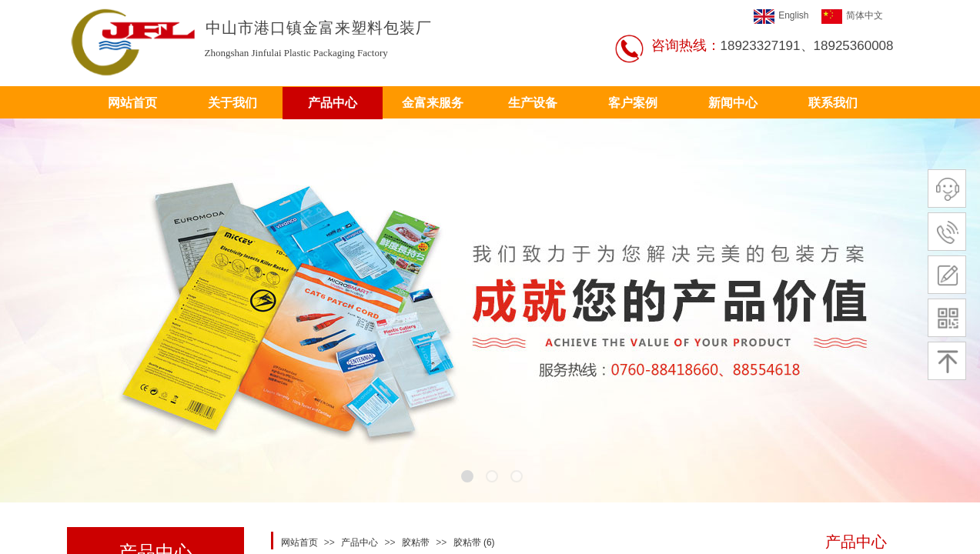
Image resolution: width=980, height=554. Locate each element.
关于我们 (232, 103)
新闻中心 (733, 103)
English (781, 17)
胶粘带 (416, 542)
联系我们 (833, 103)
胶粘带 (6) (474, 542)
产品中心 (333, 103)
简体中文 (852, 17)
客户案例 (633, 103)
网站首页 (132, 103)
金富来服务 (433, 103)
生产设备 (533, 103)
